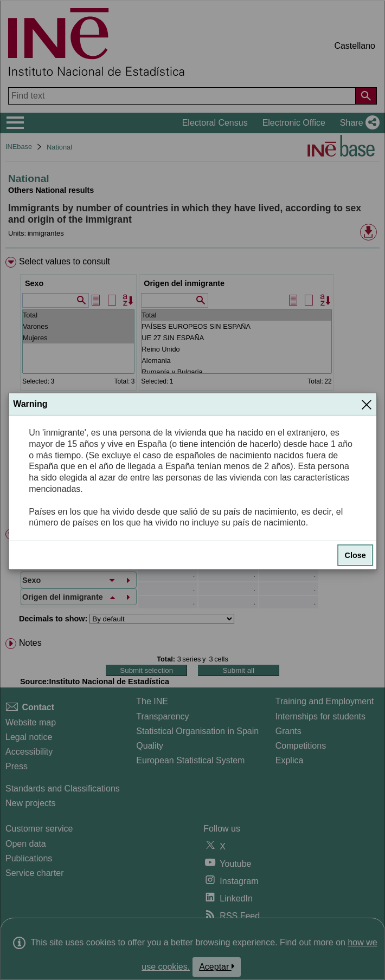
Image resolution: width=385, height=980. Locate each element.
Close (355, 555)
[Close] (367, 404)
